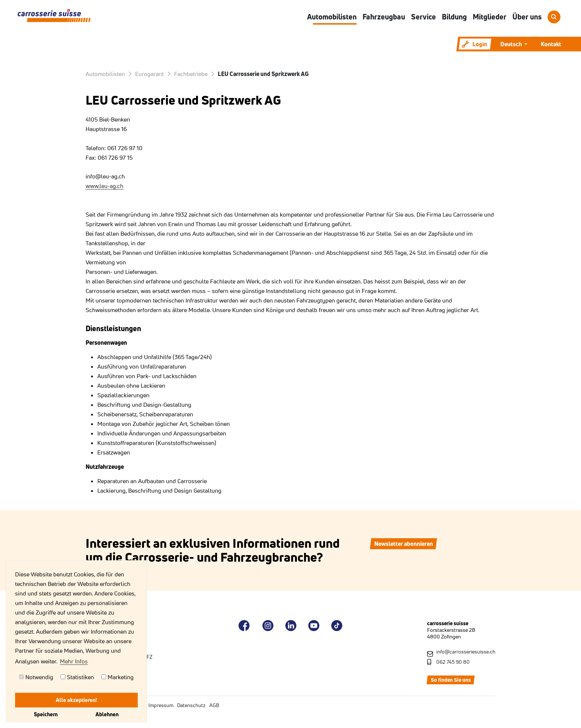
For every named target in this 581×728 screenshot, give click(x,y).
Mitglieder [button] (490, 17)
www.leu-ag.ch (104, 186)
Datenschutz (191, 705)
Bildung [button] (454, 17)
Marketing (118, 677)
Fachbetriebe (191, 74)
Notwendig (36, 677)
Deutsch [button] (512, 44)
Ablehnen (107, 714)
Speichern (46, 714)
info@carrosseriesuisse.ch (466, 652)
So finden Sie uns (451, 680)
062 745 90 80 (453, 662)
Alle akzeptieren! (76, 700)
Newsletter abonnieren (404, 544)
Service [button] (423, 17)
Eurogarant (149, 74)
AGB (214, 705)
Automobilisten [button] (332, 17)
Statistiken (77, 677)
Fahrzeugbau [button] (384, 17)
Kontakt (551, 44)
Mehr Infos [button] (74, 661)
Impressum (161, 705)
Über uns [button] (527, 17)
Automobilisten (105, 74)
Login (474, 44)
